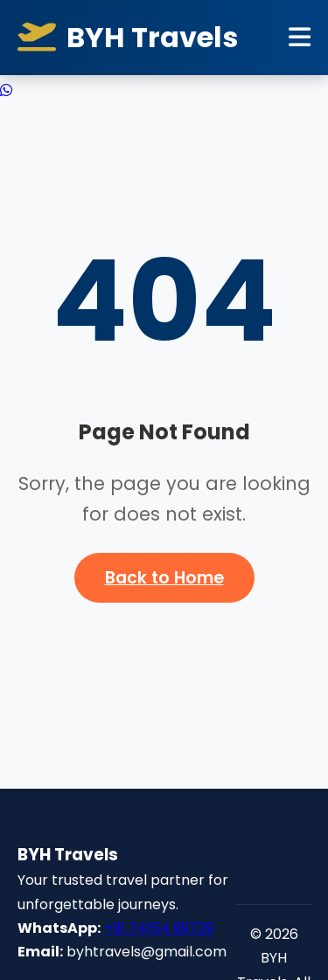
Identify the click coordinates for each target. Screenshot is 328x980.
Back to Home (164, 578)
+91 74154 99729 (159, 928)
